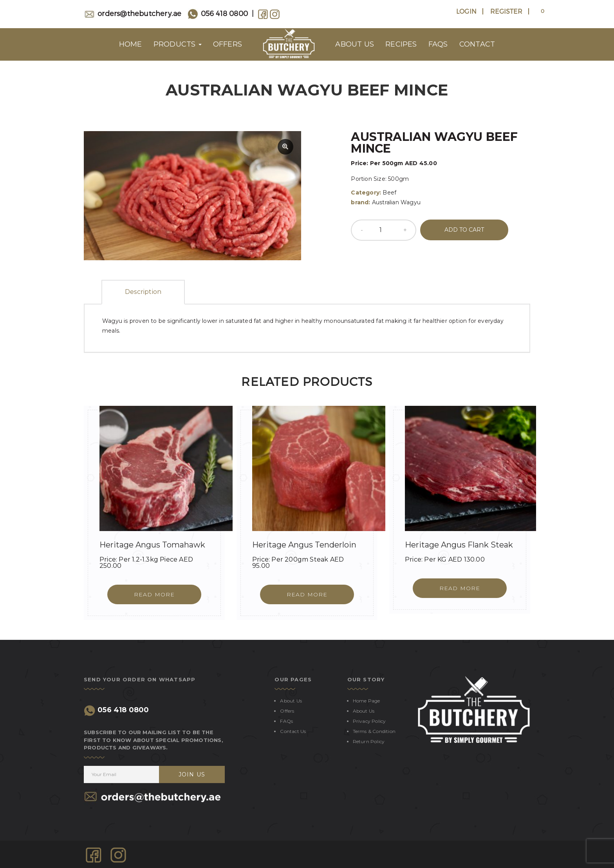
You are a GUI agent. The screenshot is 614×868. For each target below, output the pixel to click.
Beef (389, 193)
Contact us (293, 731)
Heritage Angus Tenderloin (304, 545)
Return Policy (369, 741)
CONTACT (477, 44)
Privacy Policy (369, 721)
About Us (291, 701)
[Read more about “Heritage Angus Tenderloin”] (307, 594)
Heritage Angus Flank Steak (459, 545)
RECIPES (401, 44)
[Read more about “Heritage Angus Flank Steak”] (460, 588)
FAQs (438, 44)
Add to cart (464, 230)
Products (178, 44)
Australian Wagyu (396, 202)
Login (466, 11)
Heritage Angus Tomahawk (152, 545)
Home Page (367, 701)
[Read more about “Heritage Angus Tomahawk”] (154, 594)
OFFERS (228, 44)
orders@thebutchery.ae (133, 13)
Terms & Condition (374, 731)
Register (506, 11)
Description (143, 292)
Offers (287, 711)
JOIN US (192, 774)
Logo (289, 44)
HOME (131, 44)
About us (355, 44)
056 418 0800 (218, 13)
